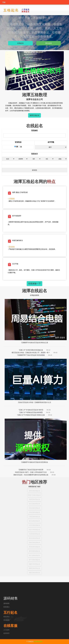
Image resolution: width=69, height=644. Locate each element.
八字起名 (13, 199)
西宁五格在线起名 (34, 560)
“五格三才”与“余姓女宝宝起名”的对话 (31, 410)
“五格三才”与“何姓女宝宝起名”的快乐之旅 (31, 415)
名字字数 (51, 142)
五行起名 (13, 247)
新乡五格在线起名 (34, 538)
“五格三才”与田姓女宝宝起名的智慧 (31, 412)
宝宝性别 (18, 142)
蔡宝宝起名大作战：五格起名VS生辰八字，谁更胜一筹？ (31, 353)
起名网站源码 (38, 642)
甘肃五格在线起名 (34, 499)
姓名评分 (7, 617)
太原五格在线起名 (34, 534)
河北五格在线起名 (34, 525)
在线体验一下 (34, 284)
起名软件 (7, 633)
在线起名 (20, 43)
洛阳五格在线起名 (34, 542)
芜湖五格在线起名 (34, 547)
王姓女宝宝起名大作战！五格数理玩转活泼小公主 (34, 402)
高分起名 (49, 43)
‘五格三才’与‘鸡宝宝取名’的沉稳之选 (31, 350)
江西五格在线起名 (34, 517)
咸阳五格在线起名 (34, 573)
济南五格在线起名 (34, 512)
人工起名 (7, 630)
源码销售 (7, 603)
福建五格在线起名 (34, 564)
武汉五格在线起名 (34, 508)
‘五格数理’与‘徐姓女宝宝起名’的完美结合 (35, 462)
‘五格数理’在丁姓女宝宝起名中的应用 (31, 470)
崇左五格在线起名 (34, 504)
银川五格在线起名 (34, 521)
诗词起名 (7, 620)
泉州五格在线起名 (34, 491)
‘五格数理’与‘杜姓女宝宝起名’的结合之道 (35, 343)
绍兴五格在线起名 (34, 530)
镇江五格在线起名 (34, 555)
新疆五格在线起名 (34, 568)
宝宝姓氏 (34, 130)
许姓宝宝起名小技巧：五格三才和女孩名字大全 (31, 472)
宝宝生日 (34, 154)
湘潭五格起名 (34, 115)
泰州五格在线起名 (34, 551)
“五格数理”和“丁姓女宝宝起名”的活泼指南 (31, 355)
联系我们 (7, 607)
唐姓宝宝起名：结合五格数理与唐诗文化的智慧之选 (31, 475)
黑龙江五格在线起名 (34, 495)
